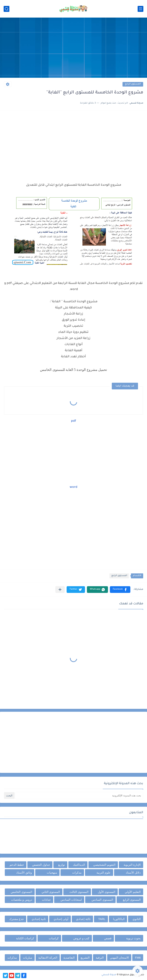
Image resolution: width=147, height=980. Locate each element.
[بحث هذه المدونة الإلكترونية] (79, 796)
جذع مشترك (16, 919)
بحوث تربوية (133, 938)
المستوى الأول (107, 892)
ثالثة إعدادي (83, 919)
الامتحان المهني (119, 958)
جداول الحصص (41, 865)
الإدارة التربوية (132, 865)
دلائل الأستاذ (133, 873)
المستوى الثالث (79, 892)
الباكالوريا (119, 919)
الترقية (100, 958)
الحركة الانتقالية (48, 958)
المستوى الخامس (21, 892)
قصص (108, 938)
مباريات (28, 958)
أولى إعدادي (61, 919)
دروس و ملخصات (22, 900)
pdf (73, 421)
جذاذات (46, 900)
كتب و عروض (81, 938)
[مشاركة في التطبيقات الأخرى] (60, 590)
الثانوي (137, 919)
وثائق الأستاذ (24, 873)
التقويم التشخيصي (104, 865)
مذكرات (77, 873)
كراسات (54, 938)
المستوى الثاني (51, 892)
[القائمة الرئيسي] (140, 9)
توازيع (62, 865)
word (73, 487)
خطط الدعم (17, 865)
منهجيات (52, 873)
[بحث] (7, 9)
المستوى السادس (102, 900)
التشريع (85, 958)
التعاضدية (69, 958)
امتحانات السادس (71, 900)
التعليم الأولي (133, 892)
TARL (102, 919)
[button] (120, 590)
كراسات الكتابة (25, 938)
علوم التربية (104, 873)
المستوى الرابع (133, 84)
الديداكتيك (79, 865)
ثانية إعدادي (39, 919)
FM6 (138, 958)
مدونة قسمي (109, 975)
